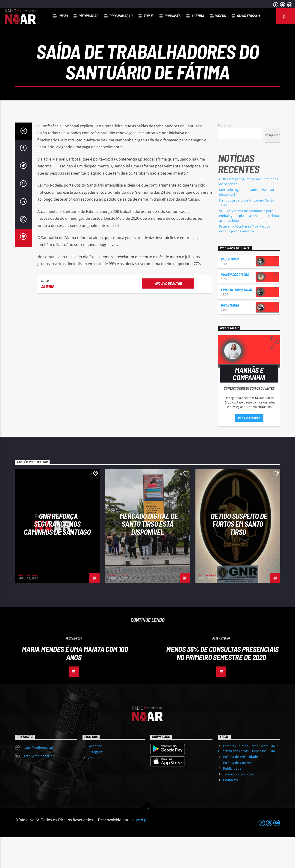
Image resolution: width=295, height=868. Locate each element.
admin (47, 317)
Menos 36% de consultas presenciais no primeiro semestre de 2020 (222, 684)
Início (63, 16)
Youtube (94, 788)
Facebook (95, 777)
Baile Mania (230, 336)
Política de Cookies (237, 793)
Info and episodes (249, 449)
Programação (121, 16)
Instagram (95, 782)
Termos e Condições (239, 805)
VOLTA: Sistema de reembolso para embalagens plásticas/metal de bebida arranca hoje (249, 246)
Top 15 (149, 16)
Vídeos (220, 16)
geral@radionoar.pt (38, 787)
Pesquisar (225, 156)
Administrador (28, 606)
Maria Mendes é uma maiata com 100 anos (75, 684)
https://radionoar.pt (38, 778)
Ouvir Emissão (248, 16)
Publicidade (232, 799)
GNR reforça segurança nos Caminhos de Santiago (57, 554)
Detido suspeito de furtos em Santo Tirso (239, 554)
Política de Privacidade (240, 787)
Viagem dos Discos (235, 305)
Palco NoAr (230, 290)
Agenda (198, 16)
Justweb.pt (139, 850)
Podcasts (173, 16)
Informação (88, 16)
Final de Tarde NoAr (236, 320)
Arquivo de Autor (168, 314)
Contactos (231, 811)
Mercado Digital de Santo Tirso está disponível (149, 554)
